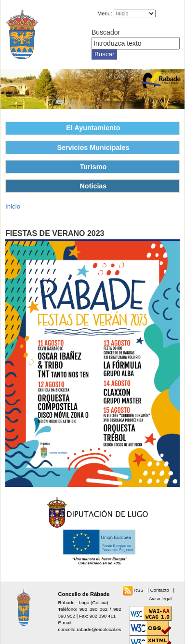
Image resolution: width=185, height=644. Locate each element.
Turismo (93, 167)
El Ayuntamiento (93, 128)
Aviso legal (160, 599)
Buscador (106, 32)
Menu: (105, 13)
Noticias (93, 186)
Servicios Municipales (93, 148)
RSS (139, 590)
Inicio (13, 206)
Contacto (160, 590)
